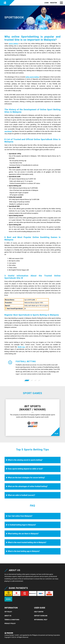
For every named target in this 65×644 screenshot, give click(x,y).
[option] (27, 380)
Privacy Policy (10, 623)
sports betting (13, 44)
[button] (61, 3)
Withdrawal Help (41, 620)
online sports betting (32, 77)
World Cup (21, 347)
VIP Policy (8, 612)
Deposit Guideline (41, 616)
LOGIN (46, 3)
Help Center (39, 612)
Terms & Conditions (12, 620)
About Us (8, 616)
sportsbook (8, 131)
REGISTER (54, 3)
